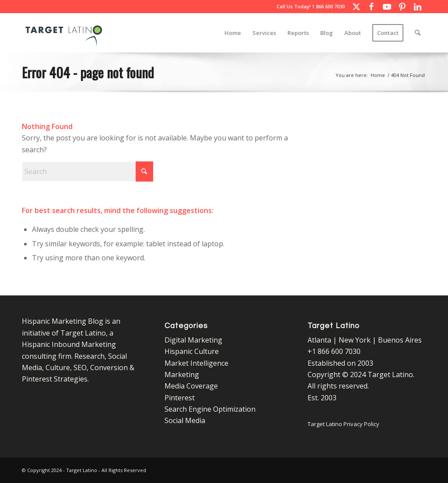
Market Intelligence (196, 363)
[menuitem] (233, 33)
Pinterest (180, 398)
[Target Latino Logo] (64, 33)
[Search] (418, 33)
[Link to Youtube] (387, 7)
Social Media (185, 420)
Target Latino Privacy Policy (343, 424)
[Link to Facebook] (371, 7)
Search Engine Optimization (210, 409)
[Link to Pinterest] (402, 7)
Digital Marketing (193, 340)
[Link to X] (356, 7)
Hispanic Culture (192, 351)
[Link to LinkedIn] (417, 7)
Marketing (182, 374)
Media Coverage (191, 386)
